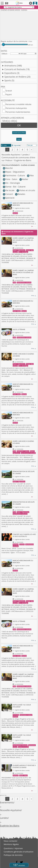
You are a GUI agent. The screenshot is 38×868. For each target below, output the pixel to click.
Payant (9, 94)
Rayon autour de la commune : (15, 41)
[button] (19, 133)
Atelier (24, 179)
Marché (8, 168)
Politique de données (13, 855)
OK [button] (19, 125)
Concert (8, 194)
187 (19, 865)
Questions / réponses (13, 848)
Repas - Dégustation (14, 172)
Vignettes (16, 145)
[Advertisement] (19, 25)
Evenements (7, 802)
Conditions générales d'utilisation (19, 852)
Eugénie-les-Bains (10, 826)
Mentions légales (11, 844)
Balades (20, 194)
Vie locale (9, 190)
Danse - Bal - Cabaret (14, 187)
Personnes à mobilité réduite (18, 104)
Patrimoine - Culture (14, 175)
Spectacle (9, 198)
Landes (25, 155)
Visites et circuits (26, 190)
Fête (30, 175)
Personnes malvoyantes (16, 108)
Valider (19, 139)
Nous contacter (11, 841)
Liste (4, 145)
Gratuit (9, 91)
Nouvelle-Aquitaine (11, 155)
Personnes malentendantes (18, 112)
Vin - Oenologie (11, 183)
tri (20, 145)
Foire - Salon (10, 179)
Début (4, 54)
